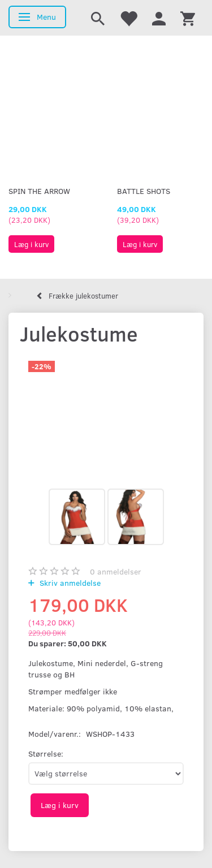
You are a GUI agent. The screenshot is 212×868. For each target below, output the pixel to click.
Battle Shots (144, 191)
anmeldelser (116, 571)
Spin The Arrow (39, 191)
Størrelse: (46, 753)
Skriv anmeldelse (69, 583)
